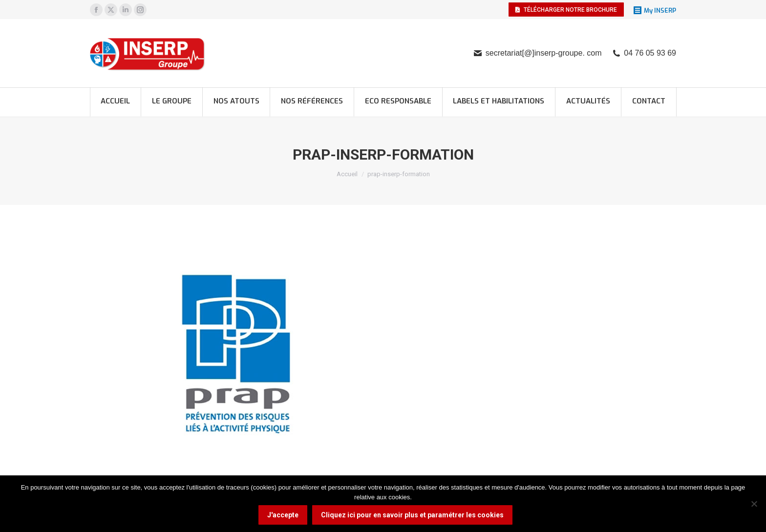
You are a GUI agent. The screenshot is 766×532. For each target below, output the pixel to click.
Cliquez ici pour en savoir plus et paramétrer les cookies (412, 515)
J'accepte (283, 515)
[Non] (754, 504)
